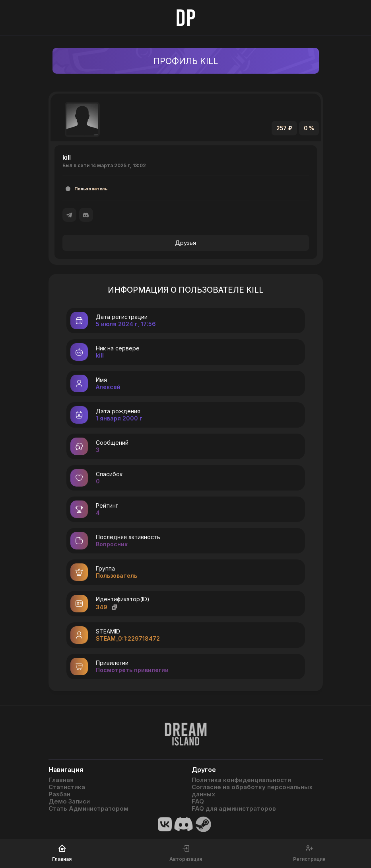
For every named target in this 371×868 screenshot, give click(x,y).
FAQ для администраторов (234, 809)
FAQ (198, 802)
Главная (61, 780)
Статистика (67, 787)
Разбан (59, 794)
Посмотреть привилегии (132, 670)
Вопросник (112, 544)
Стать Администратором (88, 809)
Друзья (185, 243)
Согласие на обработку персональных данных (252, 791)
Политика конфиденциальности (241, 780)
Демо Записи (69, 802)
